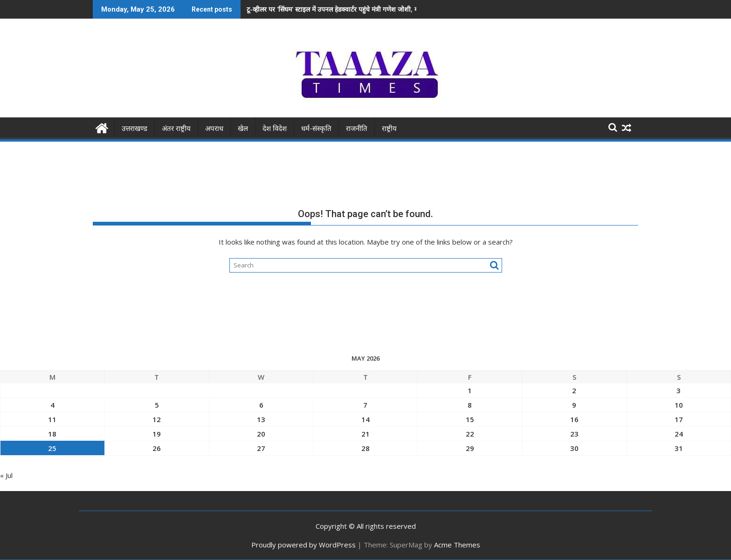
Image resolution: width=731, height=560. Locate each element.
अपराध (214, 129)
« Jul (6, 475)
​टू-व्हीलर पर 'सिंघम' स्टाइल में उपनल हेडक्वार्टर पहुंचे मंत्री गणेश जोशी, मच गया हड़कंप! (350, 9)
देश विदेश (275, 129)
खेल (243, 129)
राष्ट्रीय (389, 129)
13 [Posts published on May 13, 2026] (261, 419)
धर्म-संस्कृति (316, 129)
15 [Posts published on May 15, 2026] (470, 419)
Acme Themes (457, 545)
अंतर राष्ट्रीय (176, 129)
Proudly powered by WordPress (303, 545)
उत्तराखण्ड (134, 129)
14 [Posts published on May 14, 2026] (365, 419)
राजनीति (357, 129)
